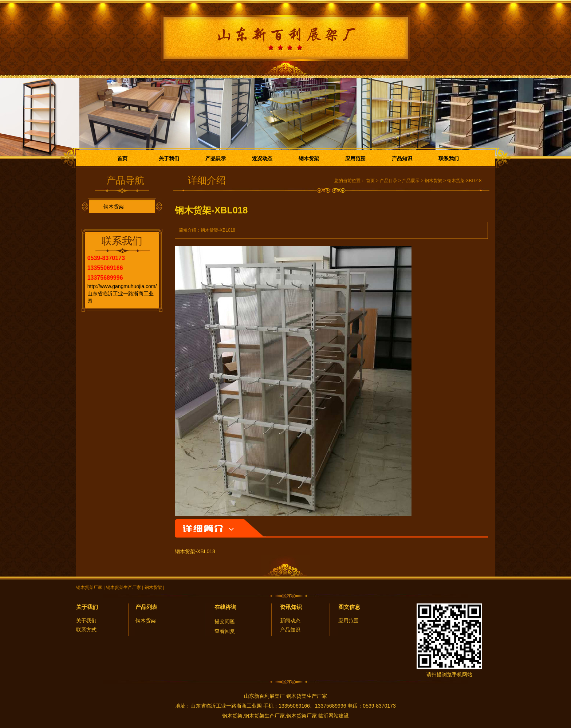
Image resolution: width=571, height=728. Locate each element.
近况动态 (262, 158)
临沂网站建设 (334, 716)
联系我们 (449, 158)
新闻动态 (290, 621)
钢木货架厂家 (89, 587)
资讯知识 (291, 607)
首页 (122, 158)
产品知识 (402, 158)
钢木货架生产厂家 (123, 587)
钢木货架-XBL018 (464, 181)
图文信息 (349, 607)
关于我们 (169, 158)
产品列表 (146, 607)
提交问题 (225, 621)
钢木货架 (309, 158)
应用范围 (355, 158)
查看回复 (225, 631)
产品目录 (389, 181)
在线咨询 (225, 607)
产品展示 (216, 158)
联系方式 (86, 630)
